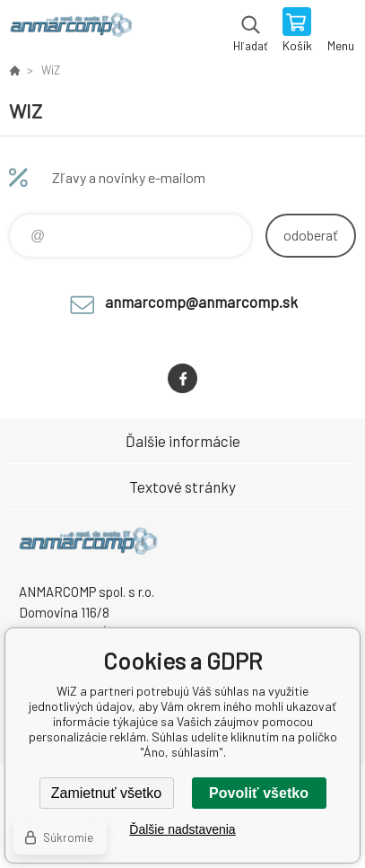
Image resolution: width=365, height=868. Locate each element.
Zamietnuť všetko (106, 793)
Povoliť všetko (259, 793)
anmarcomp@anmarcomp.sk (201, 302)
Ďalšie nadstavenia (182, 829)
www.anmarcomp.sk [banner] (70, 31)
